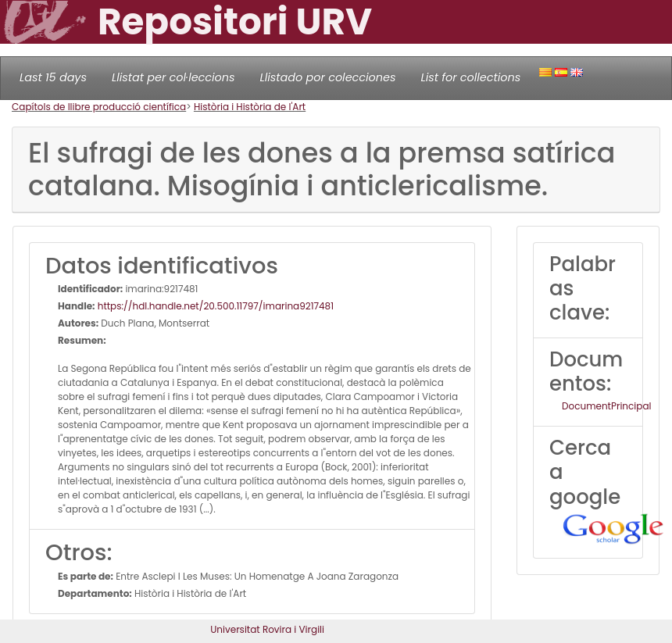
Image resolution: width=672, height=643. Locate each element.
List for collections (470, 77)
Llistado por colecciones (328, 77)
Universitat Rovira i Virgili (267, 629)
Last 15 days (53, 77)
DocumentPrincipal (606, 406)
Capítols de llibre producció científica (99, 107)
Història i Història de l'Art (250, 107)
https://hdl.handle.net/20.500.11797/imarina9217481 (215, 306)
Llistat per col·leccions (173, 77)
